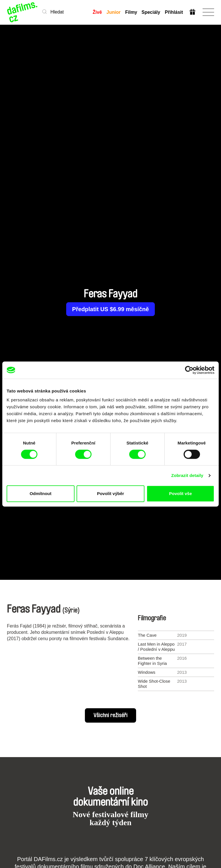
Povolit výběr (110, 493)
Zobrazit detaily (187, 475)
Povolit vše (181, 493)
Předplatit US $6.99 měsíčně (111, 309)
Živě (97, 12)
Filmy (131, 12)
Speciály (151, 12)
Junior (113, 12)
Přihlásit (174, 12)
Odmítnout (41, 493)
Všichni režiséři (110, 715)
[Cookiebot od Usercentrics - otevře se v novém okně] (189, 370)
